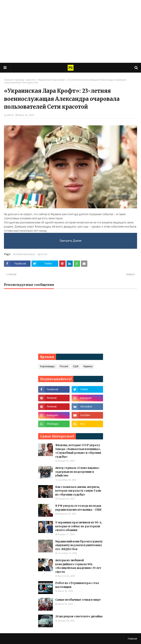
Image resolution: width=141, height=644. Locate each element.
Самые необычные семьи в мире (78, 600)
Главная (132, 639)
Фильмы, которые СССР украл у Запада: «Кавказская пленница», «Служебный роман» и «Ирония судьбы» (78, 451)
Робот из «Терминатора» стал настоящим (77, 585)
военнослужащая (24, 254)
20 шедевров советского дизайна (79, 616)
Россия (64, 366)
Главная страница (14, 80)
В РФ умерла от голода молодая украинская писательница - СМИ (78, 508)
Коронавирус (47, 366)
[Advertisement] (70, 31)
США (76, 366)
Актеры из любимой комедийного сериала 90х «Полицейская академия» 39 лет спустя (78, 566)
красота (31, 80)
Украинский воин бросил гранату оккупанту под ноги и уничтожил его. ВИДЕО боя (79, 545)
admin (10, 115)
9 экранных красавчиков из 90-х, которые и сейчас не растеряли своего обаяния (79, 526)
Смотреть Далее (71, 241)
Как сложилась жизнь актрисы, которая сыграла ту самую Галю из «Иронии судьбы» (78, 491)
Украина (88, 366)
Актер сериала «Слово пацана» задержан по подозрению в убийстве (77, 472)
